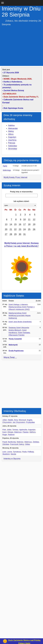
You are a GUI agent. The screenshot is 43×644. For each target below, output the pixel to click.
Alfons (11, 134)
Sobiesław (13, 146)
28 (11, 234)
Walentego (7, 170)
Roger (5, 435)
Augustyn (12, 137)
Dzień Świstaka (24, 333)
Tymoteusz (17, 452)
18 (29, 224)
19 (34, 224)
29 (15, 234)
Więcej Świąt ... (10, 357)
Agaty (5, 166)
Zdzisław (6, 444)
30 (20, 234)
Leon (4, 452)
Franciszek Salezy (17, 444)
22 (15, 229)
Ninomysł (22, 420)
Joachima (12, 140)
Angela (30, 420)
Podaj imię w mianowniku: (21, 192)
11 (29, 219)
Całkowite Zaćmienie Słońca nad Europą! (18, 101)
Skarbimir (6, 454)
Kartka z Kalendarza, (13, 82)
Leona (10, 452)
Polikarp (31, 452)
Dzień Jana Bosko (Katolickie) (20, 322)
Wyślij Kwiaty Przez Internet (15, 177)
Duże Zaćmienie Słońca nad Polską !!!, (21, 97)
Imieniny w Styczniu (12, 459)
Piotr (4, 430)
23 (20, 229)
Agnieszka (23, 430)
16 (20, 224)
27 (6, 234)
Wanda (13, 454)
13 (6, 224)
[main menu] (3, 3)
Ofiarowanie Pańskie (17, 335)
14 (11, 224)
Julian (5, 420)
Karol (4, 432)
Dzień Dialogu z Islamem (18, 304)
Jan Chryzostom (19, 422)
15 (15, 224)
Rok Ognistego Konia (13, 108)
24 (24, 229)
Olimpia (10, 432)
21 (11, 229)
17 (24, 224)
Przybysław (30, 422)
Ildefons (33, 432)
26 (34, 229)
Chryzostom (7, 422)
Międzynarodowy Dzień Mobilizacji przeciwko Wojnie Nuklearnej (20, 315)
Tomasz (15, 430)
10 (24, 219)
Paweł (5, 442)
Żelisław (36, 442)
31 (24, 234)
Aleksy (11, 131)
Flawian (26, 432)
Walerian (20, 442)
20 (6, 229)
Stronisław (13, 149)
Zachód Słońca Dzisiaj (14, 90)
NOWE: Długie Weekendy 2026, (18, 79)
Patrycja (12, 143)
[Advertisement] (21, 45)
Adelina (11, 125)
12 (34, 219)
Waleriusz (18, 432)
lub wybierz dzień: (22, 201)
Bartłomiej (12, 442)
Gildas (27, 444)
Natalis (10, 420)
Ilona (16, 420)
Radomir (11, 435)
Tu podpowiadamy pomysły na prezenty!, (17, 86)
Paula (24, 452)
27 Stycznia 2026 (11, 73)
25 (29, 229)
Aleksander (13, 128)
